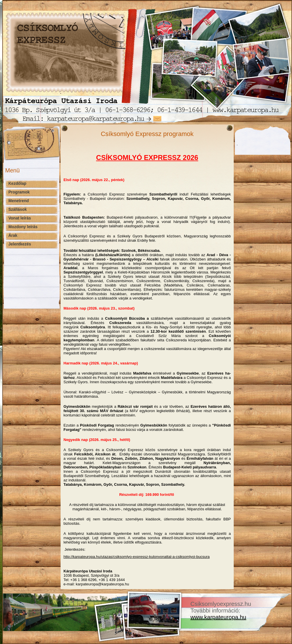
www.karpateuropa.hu (218, 617)
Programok (19, 192)
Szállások (18, 209)
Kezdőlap (17, 183)
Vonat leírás (20, 218)
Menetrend (19, 201)
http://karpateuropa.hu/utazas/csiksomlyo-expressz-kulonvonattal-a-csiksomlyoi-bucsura (137, 557)
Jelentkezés (20, 244)
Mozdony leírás (23, 227)
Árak (13, 235)
